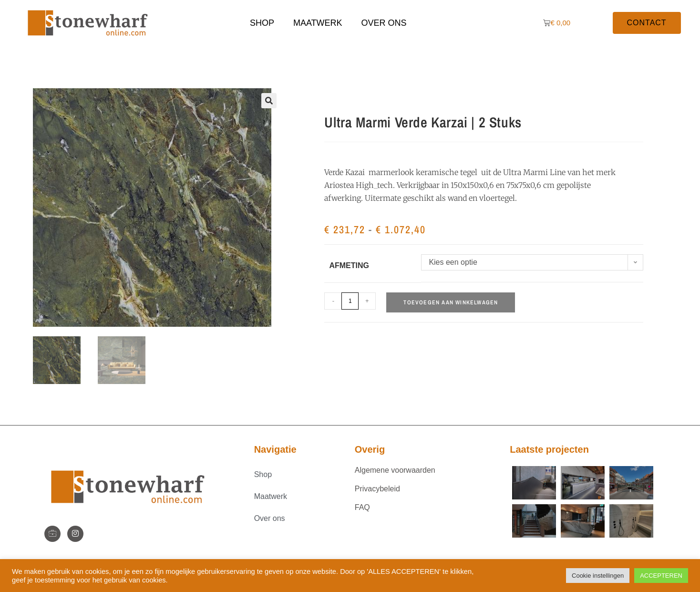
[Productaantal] (350, 301)
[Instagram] (75, 534)
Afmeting (349, 265)
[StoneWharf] (52, 534)
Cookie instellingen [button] (598, 576)
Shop (262, 23)
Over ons (384, 23)
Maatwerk (318, 23)
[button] (269, 101)
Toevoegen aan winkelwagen (451, 302)
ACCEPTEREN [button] (661, 576)
